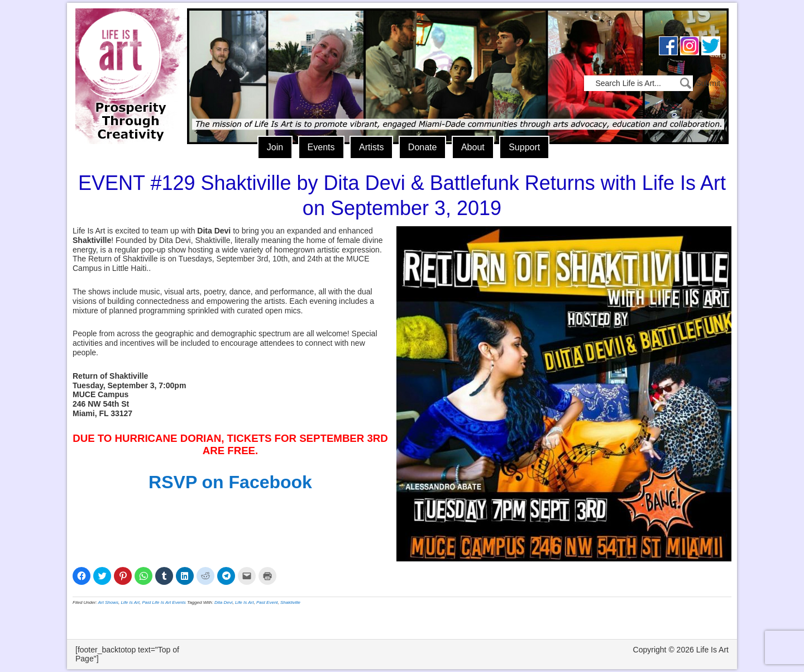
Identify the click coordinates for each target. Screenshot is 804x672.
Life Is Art (127, 60)
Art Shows (108, 602)
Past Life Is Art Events (164, 602)
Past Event (267, 602)
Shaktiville (290, 602)
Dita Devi (223, 602)
